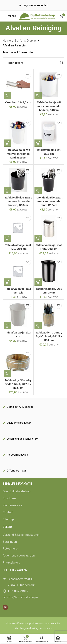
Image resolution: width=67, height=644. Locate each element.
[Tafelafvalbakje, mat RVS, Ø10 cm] (18, 227)
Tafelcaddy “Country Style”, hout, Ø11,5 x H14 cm (49, 336)
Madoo (48, 628)
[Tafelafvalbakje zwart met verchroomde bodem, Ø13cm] (18, 180)
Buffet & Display (26, 41)
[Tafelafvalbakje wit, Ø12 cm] (49, 132)
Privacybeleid (12, 562)
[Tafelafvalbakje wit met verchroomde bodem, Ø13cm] (49, 85)
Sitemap (8, 519)
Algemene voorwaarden (19, 555)
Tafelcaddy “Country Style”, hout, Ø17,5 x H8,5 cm (18, 384)
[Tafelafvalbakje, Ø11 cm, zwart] (49, 271)
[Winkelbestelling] (62, 63)
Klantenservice (13, 505)
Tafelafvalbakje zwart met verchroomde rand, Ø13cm (49, 201)
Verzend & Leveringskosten (21, 535)
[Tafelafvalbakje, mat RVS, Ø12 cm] (49, 227)
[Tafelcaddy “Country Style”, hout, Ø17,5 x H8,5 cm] (18, 363)
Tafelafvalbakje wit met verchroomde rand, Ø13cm (18, 154)
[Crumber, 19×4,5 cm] (18, 85)
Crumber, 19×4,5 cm (18, 102)
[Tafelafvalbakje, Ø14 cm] (18, 315)
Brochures (10, 498)
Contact (8, 512)
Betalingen (10, 542)
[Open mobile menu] (9, 16)
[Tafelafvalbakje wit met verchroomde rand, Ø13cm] (18, 132)
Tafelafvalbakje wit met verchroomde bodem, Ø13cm (49, 106)
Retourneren (11, 548)
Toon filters (15, 63)
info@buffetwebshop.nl (23, 597)
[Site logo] (37, 16)
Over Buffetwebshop (17, 491)
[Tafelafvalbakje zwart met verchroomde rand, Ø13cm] (49, 180)
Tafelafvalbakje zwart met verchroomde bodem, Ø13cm (18, 201)
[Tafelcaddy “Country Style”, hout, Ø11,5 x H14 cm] (49, 315)
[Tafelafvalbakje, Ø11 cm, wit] (18, 271)
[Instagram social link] (5, 607)
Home (7, 41)
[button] (7, 96)
